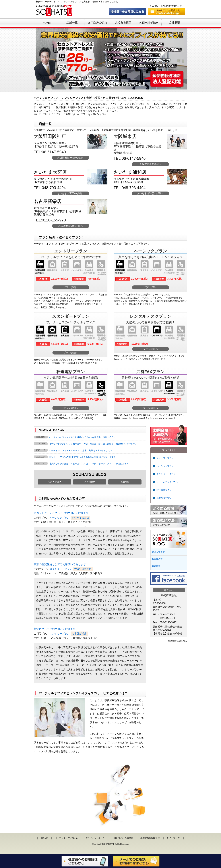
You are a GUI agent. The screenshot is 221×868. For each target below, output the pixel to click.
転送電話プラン (164, 490)
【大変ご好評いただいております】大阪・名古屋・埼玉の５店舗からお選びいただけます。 (93, 444)
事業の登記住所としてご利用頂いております (60, 564)
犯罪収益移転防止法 (150, 838)
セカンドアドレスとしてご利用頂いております (61, 513)
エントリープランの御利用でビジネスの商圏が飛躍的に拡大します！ (82, 457)
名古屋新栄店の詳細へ (71, 226)
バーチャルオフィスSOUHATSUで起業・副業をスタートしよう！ (81, 450)
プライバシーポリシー (96, 838)
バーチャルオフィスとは (67, 838)
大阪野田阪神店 (83, 569)
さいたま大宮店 (80, 518)
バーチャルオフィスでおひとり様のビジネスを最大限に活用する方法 (82, 437)
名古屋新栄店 (79, 634)
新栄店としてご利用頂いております (55, 629)
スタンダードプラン (61, 569)
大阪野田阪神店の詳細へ (71, 158)
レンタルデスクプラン (167, 482)
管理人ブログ (55, 482)
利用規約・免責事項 (124, 838)
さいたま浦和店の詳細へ (150, 193)
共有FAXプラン (164, 498)
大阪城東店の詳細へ (150, 164)
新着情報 (125, 482)
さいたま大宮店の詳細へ (71, 193)
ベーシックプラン (60, 518)
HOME (45, 838)
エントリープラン (60, 634)
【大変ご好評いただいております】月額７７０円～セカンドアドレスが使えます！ (89, 464)
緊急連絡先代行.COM (178, 641)
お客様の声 (90, 482)
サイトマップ (173, 838)
